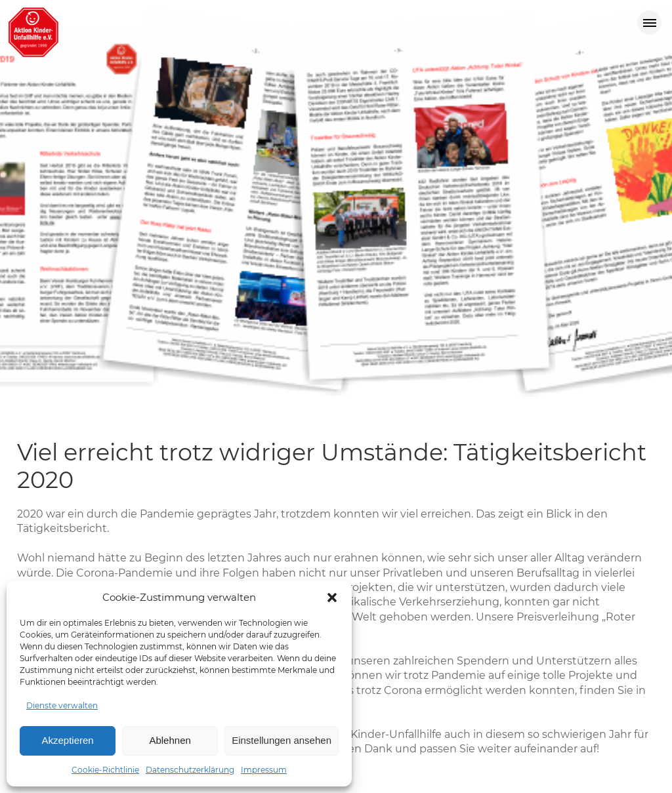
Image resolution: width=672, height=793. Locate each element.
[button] (332, 598)
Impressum (264, 770)
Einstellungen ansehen (282, 740)
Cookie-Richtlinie (105, 770)
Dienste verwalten (62, 705)
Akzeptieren (67, 740)
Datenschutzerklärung (190, 770)
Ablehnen (170, 740)
